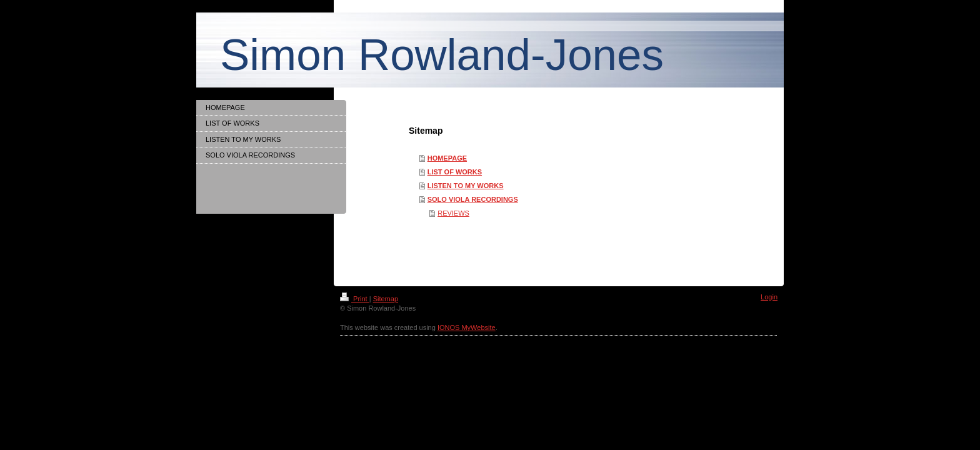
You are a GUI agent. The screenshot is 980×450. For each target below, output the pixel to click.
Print (355, 299)
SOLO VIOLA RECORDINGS (473, 199)
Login (769, 297)
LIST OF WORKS (455, 172)
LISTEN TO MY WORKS (466, 186)
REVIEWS (453, 213)
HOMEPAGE (447, 158)
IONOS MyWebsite (467, 327)
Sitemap (386, 299)
